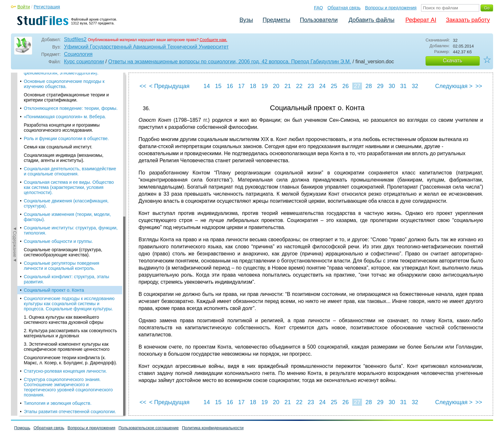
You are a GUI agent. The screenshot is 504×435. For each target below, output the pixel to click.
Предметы (276, 20)
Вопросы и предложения (391, 8)
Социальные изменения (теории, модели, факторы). (67, 99)
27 (357, 86)
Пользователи (319, 20)
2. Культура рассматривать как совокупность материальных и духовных (70, 215)
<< (143, 86)
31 (403, 86)
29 (380, 86)
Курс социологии (84, 62)
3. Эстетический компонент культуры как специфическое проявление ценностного (67, 228)
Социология (78, 54)
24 (322, 86)
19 (265, 86)
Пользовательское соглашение (149, 428)
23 (311, 86)
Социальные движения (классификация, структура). (66, 85)
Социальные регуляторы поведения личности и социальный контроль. (62, 147)
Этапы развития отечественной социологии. (70, 293)
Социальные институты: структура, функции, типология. (71, 112)
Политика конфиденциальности (213, 428)
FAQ (319, 8)
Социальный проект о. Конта (54, 172)
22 (299, 86)
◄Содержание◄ (15, 185)
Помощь (22, 428)
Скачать (453, 61)
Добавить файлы (371, 20)
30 (392, 86)
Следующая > (454, 86)
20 (276, 86)
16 (230, 86)
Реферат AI (421, 20)
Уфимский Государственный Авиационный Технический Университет (146, 47)
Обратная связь (344, 8)
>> (479, 86)
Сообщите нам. (213, 40)
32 (415, 86)
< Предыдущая (169, 86)
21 (288, 86)
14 (207, 86)
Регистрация (47, 7)
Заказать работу (468, 20)
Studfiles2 (75, 39)
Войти (24, 7)
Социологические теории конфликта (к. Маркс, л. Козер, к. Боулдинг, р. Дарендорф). (70, 242)
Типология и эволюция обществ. (58, 285)
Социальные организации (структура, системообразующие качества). (63, 134)
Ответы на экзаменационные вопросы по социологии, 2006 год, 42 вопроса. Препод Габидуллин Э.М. (230, 62)
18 (253, 86)
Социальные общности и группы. (58, 123)
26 (346, 86)
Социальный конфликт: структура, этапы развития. (67, 161)
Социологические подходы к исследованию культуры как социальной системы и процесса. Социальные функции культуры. (69, 185)
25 (334, 86)
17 (241, 86)
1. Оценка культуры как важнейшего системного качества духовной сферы (63, 201)
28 (369, 86)
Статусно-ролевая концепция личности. (65, 253)
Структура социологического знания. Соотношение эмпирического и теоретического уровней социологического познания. (68, 269)
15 (218, 86)
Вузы (246, 20)
